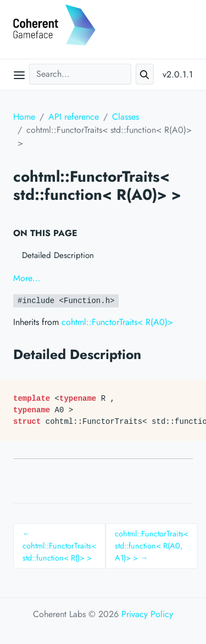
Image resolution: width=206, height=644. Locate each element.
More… (27, 278)
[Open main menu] (19, 75)
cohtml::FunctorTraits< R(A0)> (117, 322)
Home (24, 117)
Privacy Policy (147, 614)
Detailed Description (58, 255)
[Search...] (80, 74)
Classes (126, 117)
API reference (74, 117)
